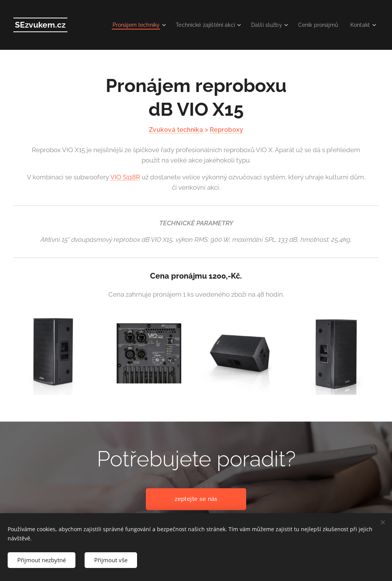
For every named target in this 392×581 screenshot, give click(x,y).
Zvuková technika (176, 130)
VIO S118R (125, 177)
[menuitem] (135, 25)
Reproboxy (226, 130)
